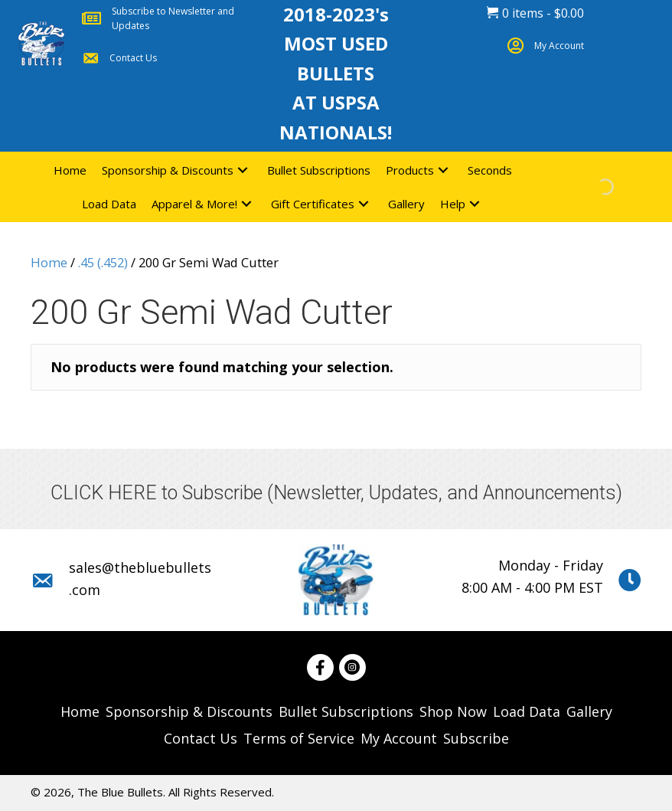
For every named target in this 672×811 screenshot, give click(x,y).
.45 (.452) (103, 262)
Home (49, 262)
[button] (243, 170)
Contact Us (133, 58)
